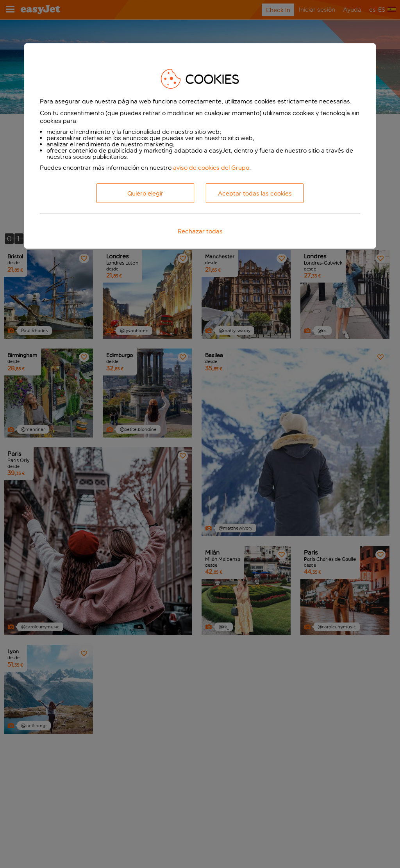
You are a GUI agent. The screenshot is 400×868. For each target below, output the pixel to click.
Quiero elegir (145, 193)
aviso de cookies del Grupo (211, 168)
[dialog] (200, 146)
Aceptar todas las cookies (255, 193)
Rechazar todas (200, 231)
